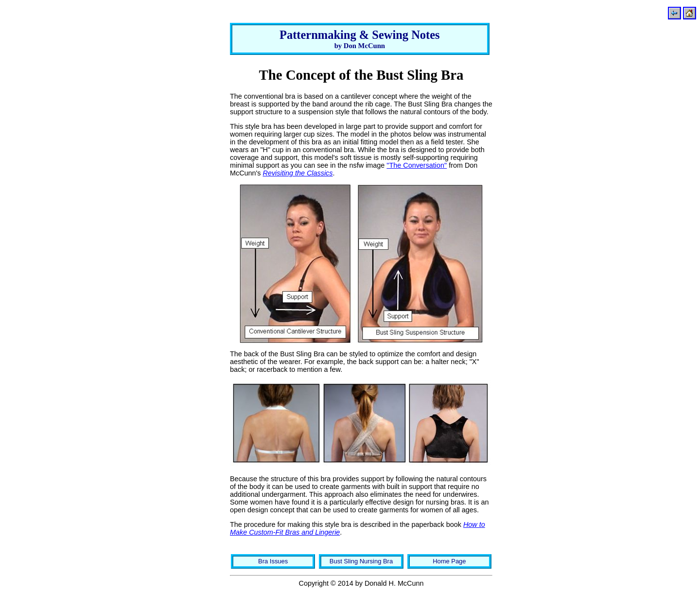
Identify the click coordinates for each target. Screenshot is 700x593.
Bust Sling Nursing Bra (361, 561)
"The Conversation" (417, 165)
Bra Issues (273, 561)
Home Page (449, 561)
